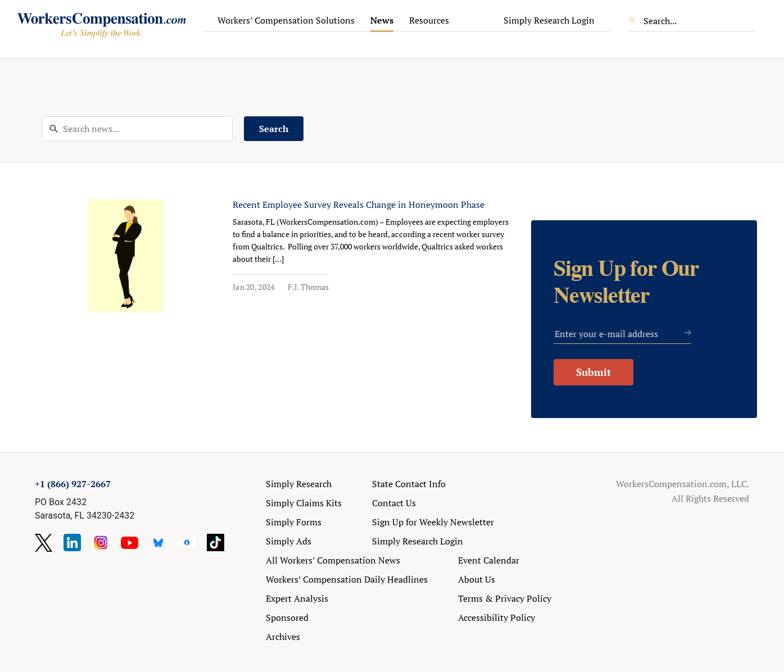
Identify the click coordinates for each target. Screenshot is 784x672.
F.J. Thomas (308, 287)
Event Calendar (489, 560)
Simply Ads (289, 541)
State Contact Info (409, 484)
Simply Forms (294, 522)
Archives (283, 637)
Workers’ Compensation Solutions (286, 20)
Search (274, 129)
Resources (429, 20)
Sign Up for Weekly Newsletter (433, 522)
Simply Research (299, 484)
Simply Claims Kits (304, 503)
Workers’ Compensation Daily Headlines (347, 579)
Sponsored (287, 617)
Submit (593, 372)
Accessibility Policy (497, 617)
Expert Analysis (297, 598)
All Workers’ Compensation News (333, 560)
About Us (477, 579)
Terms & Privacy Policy (505, 598)
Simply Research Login (549, 20)
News (382, 20)
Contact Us (394, 503)
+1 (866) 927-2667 (73, 484)
